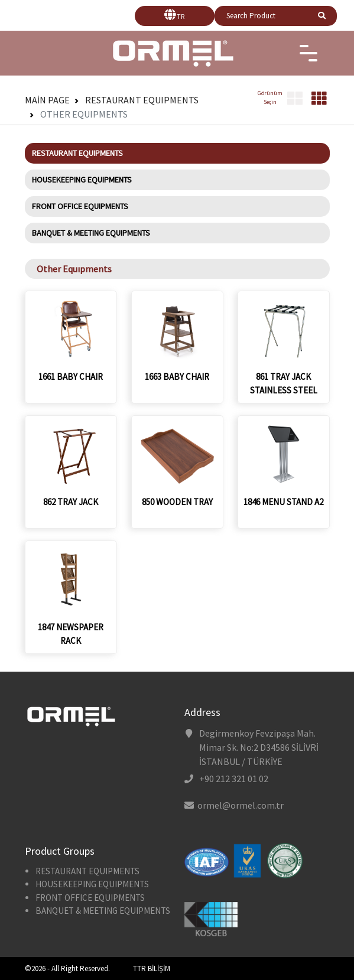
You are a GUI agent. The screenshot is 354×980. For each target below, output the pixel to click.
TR (181, 16)
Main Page (47, 100)
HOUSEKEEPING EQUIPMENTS (82, 180)
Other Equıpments (84, 114)
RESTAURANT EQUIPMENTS (142, 100)
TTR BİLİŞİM (152, 968)
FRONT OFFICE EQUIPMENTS (80, 206)
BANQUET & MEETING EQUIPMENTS (91, 233)
